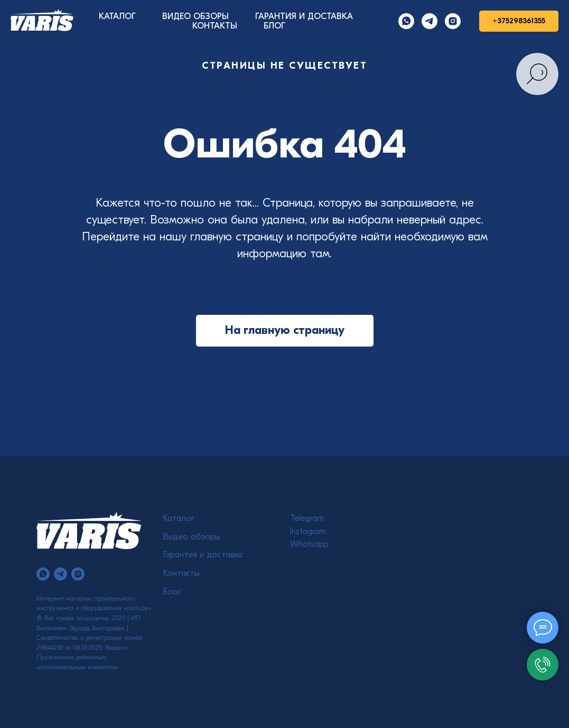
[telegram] (60, 574)
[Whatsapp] (406, 21)
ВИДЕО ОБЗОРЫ (195, 16)
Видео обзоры (192, 537)
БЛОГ (274, 26)
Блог (172, 592)
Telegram (307, 518)
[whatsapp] (43, 574)
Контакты (181, 573)
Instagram (308, 531)
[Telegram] (430, 21)
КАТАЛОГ (117, 16)
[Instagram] (453, 21)
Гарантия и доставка (203, 555)
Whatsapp (309, 544)
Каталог (179, 518)
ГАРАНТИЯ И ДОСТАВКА (304, 16)
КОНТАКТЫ (215, 26)
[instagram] (78, 574)
